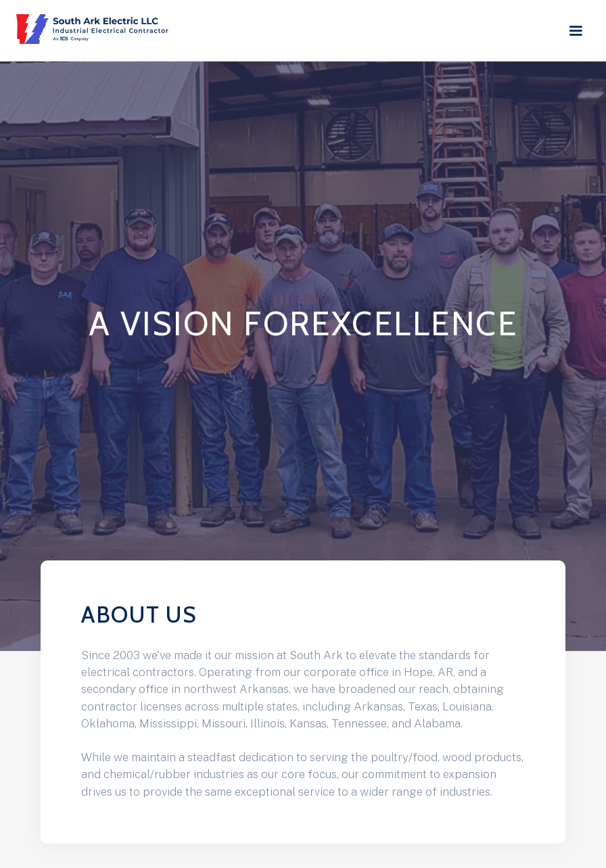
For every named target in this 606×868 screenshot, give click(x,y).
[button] (580, 31)
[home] (96, 29)
